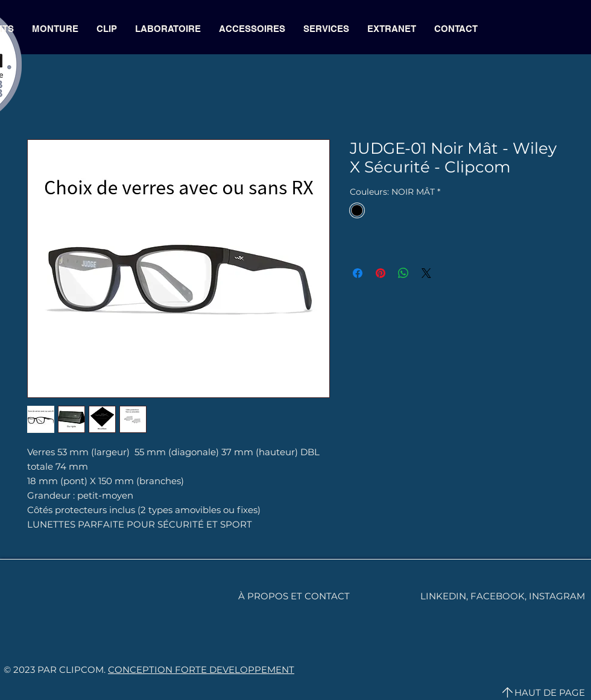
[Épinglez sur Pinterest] (381, 273)
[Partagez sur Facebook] (358, 273)
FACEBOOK (498, 596)
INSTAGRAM (557, 596)
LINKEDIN (443, 596)
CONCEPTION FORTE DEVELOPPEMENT (201, 670)
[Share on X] (426, 273)
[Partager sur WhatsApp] (403, 273)
